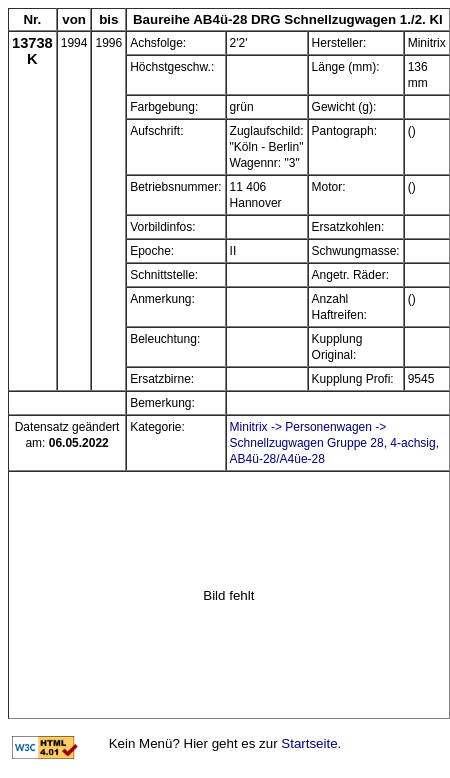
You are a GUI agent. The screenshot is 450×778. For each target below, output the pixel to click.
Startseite (309, 743)
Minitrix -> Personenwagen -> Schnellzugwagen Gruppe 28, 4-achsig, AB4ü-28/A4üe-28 (334, 443)
